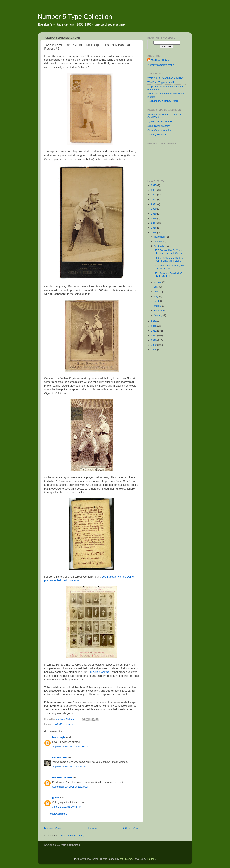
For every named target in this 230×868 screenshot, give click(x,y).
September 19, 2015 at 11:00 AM (70, 746)
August (158, 282)
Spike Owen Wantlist (158, 126)
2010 (154, 340)
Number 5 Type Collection (75, 17)
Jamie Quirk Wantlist (158, 135)
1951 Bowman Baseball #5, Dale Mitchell (168, 275)
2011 (154, 335)
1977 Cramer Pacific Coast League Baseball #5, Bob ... (170, 252)
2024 (154, 190)
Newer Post (53, 828)
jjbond (56, 798)
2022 (154, 199)
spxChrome (126, 859)
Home (92, 828)
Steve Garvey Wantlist (159, 130)
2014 (154, 321)
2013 (154, 326)
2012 (154, 331)
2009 (154, 345)
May (157, 296)
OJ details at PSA (99, 672)
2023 (154, 195)
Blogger (151, 859)
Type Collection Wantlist (160, 122)
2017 (154, 223)
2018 (154, 218)
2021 (154, 204)
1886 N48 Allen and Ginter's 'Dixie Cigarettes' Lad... (169, 259)
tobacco (69, 724)
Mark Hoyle (59, 737)
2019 (154, 214)
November (160, 237)
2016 (154, 228)
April (157, 301)
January (159, 315)
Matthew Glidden (62, 777)
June (157, 292)
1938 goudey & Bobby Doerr (163, 101)
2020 (154, 209)
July (157, 287)
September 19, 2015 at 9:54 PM (69, 767)
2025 (154, 185)
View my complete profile (161, 65)
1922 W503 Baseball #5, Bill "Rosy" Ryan (169, 267)
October (159, 241)
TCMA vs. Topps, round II (161, 82)
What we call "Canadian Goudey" (165, 78)
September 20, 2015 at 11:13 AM (70, 787)
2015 (154, 233)
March (158, 306)
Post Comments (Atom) (72, 836)
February (159, 311)
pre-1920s (58, 724)
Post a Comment (58, 814)
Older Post (131, 828)
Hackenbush (59, 757)
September (160, 246)
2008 (154, 350)
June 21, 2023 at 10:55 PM (67, 807)
